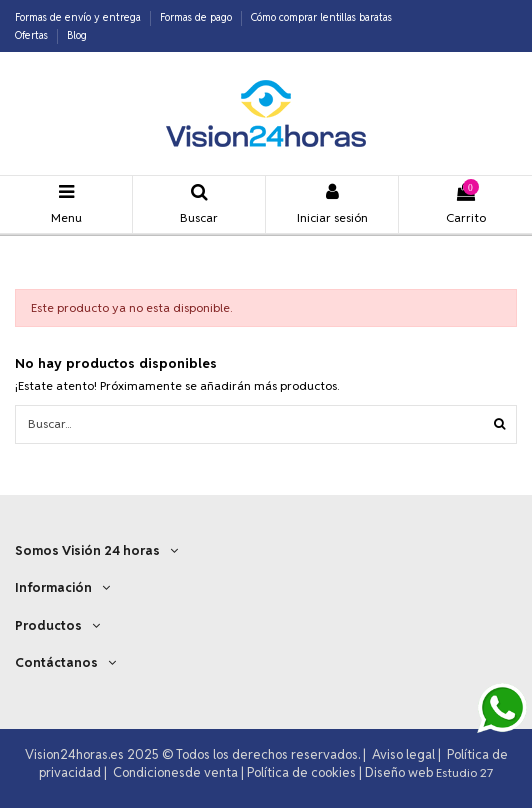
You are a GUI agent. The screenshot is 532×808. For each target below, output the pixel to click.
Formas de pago (197, 17)
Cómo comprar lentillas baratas (321, 17)
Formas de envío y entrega (79, 17)
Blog (77, 35)
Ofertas (33, 35)
